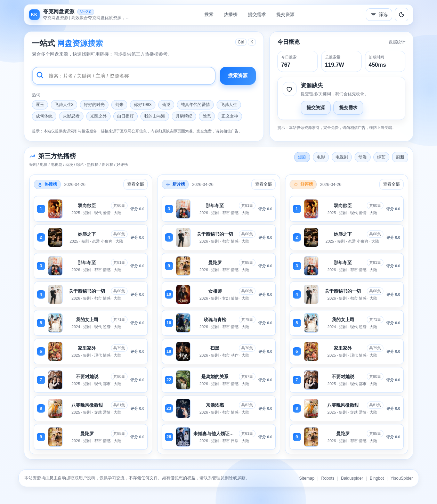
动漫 (363, 157)
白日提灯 (126, 116)
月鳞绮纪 (184, 116)
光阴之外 (98, 116)
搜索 (209, 14)
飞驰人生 (229, 105)
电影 (321, 157)
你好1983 (143, 105)
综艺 (381, 157)
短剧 (302, 157)
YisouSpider (402, 478)
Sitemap (307, 478)
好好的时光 (94, 105)
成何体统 (44, 116)
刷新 (400, 157)
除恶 (207, 116)
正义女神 (230, 116)
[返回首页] (81, 15)
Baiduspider (352, 478)
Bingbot (377, 478)
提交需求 (257, 14)
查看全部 (136, 184)
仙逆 (166, 105)
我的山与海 (155, 116)
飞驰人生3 (64, 105)
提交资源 (285, 14)
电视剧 (342, 157)
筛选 (379, 15)
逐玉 (40, 105)
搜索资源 (238, 75)
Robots (328, 478)
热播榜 (231, 14)
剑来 (119, 105)
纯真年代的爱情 (195, 105)
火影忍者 (71, 116)
